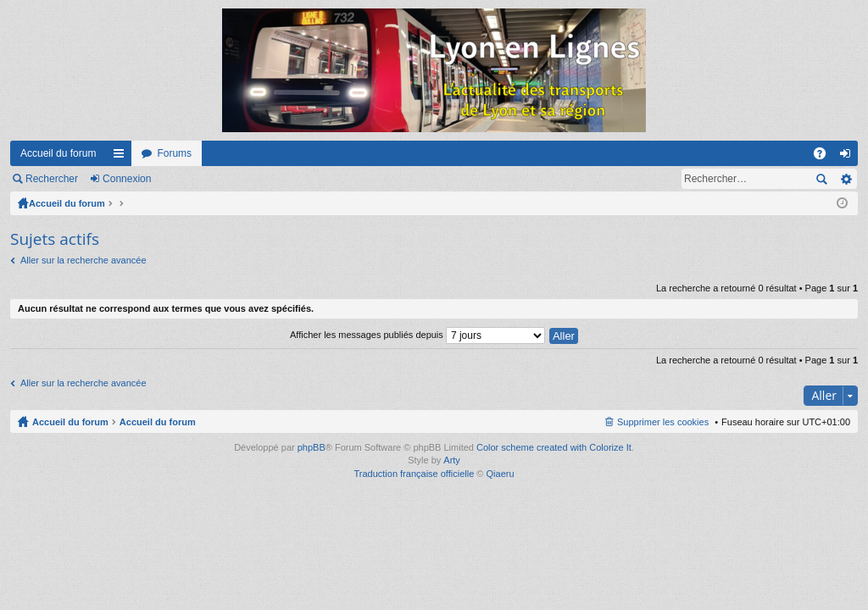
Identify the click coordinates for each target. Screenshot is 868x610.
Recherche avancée (846, 179)
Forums (174, 153)
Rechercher (52, 179)
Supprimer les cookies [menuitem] (663, 422)
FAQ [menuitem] (825, 157)
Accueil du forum (58, 153)
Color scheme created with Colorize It (554, 447)
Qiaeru (501, 474)
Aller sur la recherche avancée (83, 260)
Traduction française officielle (414, 474)
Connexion (127, 179)
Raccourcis (122, 157)
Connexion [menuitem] (849, 157)
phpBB (312, 447)
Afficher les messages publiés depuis (417, 335)
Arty (452, 460)
